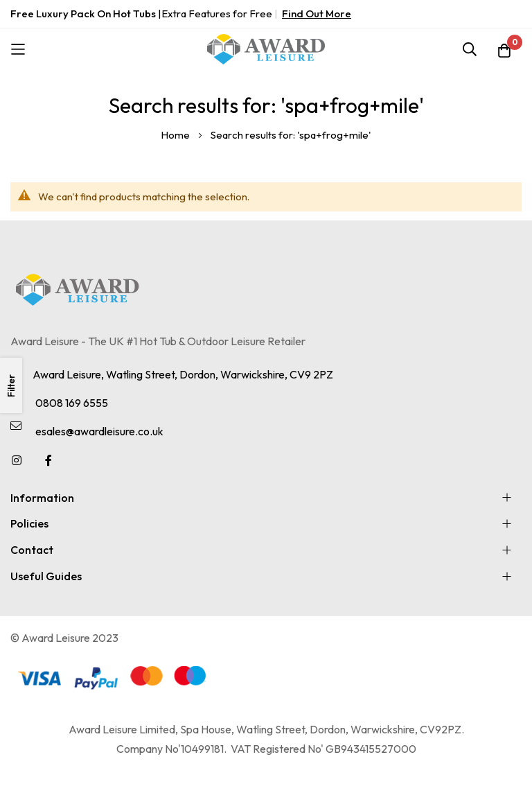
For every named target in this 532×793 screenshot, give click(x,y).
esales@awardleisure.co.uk (99, 431)
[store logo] (266, 49)
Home (176, 135)
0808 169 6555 (72, 403)
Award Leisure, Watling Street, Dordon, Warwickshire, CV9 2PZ (183, 374)
